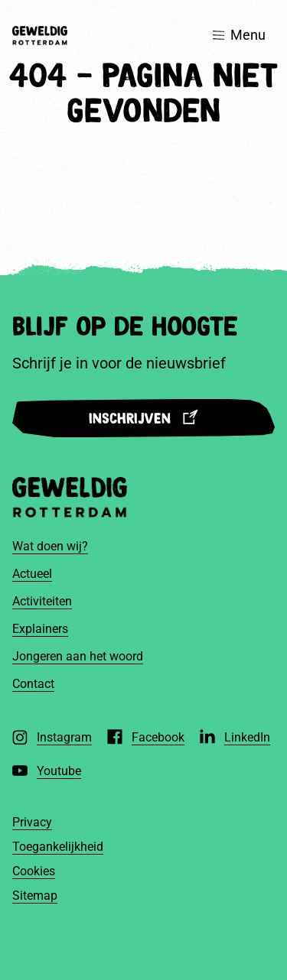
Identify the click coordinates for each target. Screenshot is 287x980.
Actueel (32, 574)
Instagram (64, 737)
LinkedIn (247, 737)
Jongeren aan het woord (78, 656)
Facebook (158, 737)
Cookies (34, 871)
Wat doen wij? (50, 546)
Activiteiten (42, 601)
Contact (33, 684)
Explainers (40, 629)
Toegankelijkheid (58, 847)
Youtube (59, 771)
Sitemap (35, 896)
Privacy (32, 822)
